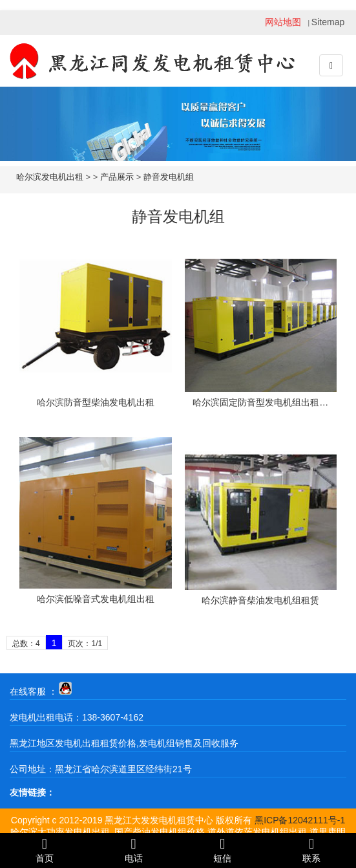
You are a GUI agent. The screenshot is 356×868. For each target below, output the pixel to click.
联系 (311, 850)
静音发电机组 (169, 177)
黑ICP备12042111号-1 (300, 820)
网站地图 (283, 22)
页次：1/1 (85, 644)
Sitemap (328, 22)
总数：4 (26, 644)
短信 (223, 850)
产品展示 (117, 177)
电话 (134, 850)
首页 (45, 850)
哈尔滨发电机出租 (50, 177)
